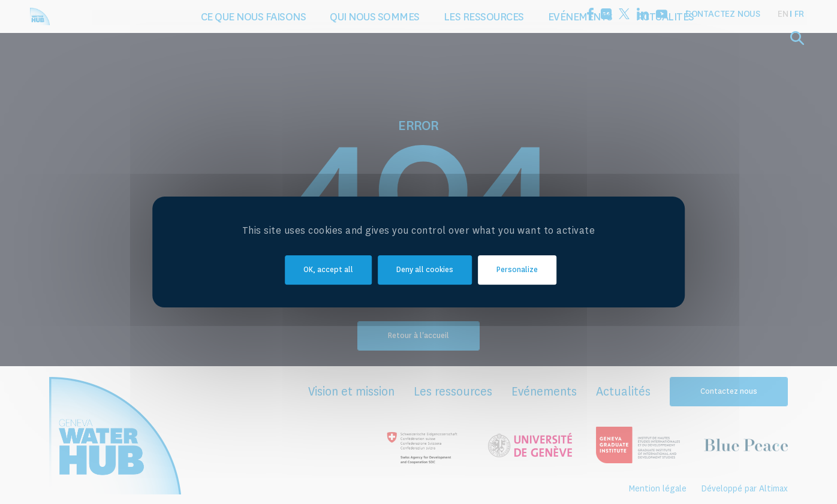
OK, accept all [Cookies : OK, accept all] (328, 270)
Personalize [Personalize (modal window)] (517, 270)
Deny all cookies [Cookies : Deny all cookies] (425, 270)
